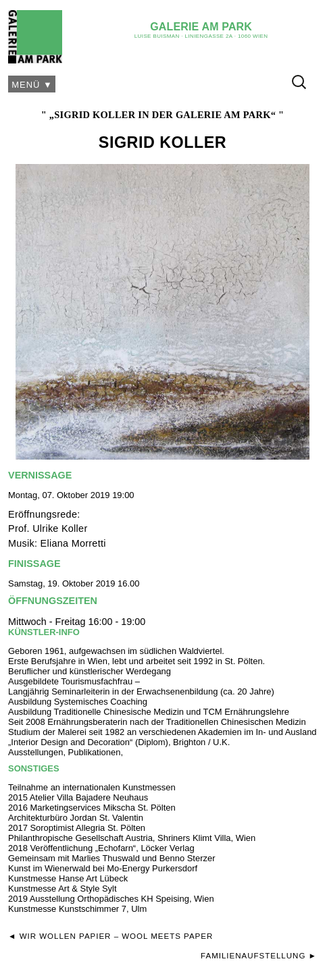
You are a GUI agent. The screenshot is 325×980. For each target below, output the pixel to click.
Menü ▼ (32, 85)
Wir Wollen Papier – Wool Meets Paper (117, 936)
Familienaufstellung (253, 956)
